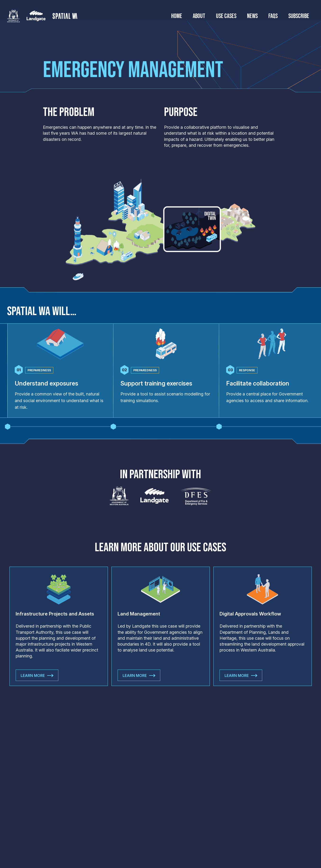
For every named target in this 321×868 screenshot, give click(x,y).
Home (177, 16)
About (199, 16)
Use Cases (226, 16)
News (252, 16)
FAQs (273, 16)
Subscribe (299, 16)
